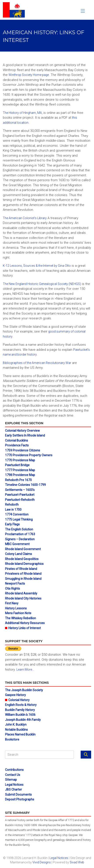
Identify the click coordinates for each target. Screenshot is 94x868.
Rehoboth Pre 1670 (18, 480)
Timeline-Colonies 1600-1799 (25, 485)
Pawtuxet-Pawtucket (20, 495)
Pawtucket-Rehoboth (20, 500)
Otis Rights (12, 589)
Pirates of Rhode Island (21, 569)
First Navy (12, 603)
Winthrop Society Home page (29, 75)
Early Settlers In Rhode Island (25, 435)
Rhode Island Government (23, 549)
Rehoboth (12, 505)
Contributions (14, 770)
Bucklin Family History (20, 710)
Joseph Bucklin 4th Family (23, 720)
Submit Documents (18, 795)
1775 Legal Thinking (19, 519)
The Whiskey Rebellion (20, 618)
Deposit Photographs (20, 799)
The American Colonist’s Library (25, 218)
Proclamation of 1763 (20, 534)
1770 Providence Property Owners (29, 455)
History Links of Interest (25, 628)
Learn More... (25, 669)
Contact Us (13, 775)
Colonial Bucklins (17, 440)
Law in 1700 (13, 510)
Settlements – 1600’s (20, 490)
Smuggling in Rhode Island (23, 579)
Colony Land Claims (19, 554)
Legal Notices (14, 785)
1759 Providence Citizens (23, 450)
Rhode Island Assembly (21, 593)
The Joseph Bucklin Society (24, 690)
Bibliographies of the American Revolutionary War (37, 363)
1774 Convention (17, 514)
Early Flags (12, 524)
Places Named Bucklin (20, 734)
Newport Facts (15, 583)
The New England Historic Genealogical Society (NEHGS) (42, 284)
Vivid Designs (42, 862)
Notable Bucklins (16, 730)
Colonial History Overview (22, 431)
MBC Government (17, 544)
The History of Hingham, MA (22, 113)
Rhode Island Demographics (24, 564)
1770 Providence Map (20, 460)
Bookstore (12, 739)
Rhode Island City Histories (23, 598)
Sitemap (11, 780)
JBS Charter (13, 789)
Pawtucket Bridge (17, 465)
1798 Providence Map (20, 475)
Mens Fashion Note (18, 613)
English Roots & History (21, 705)
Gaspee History (15, 695)
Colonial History (19, 700)
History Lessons (16, 608)
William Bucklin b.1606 (20, 715)
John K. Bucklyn (16, 725)
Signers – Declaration (20, 539)
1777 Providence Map (20, 470)
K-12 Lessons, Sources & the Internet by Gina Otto (37, 266)
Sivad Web (77, 862)
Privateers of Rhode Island (23, 574)
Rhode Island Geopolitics (22, 559)
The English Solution (19, 529)
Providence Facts (17, 445)
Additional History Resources (25, 623)
